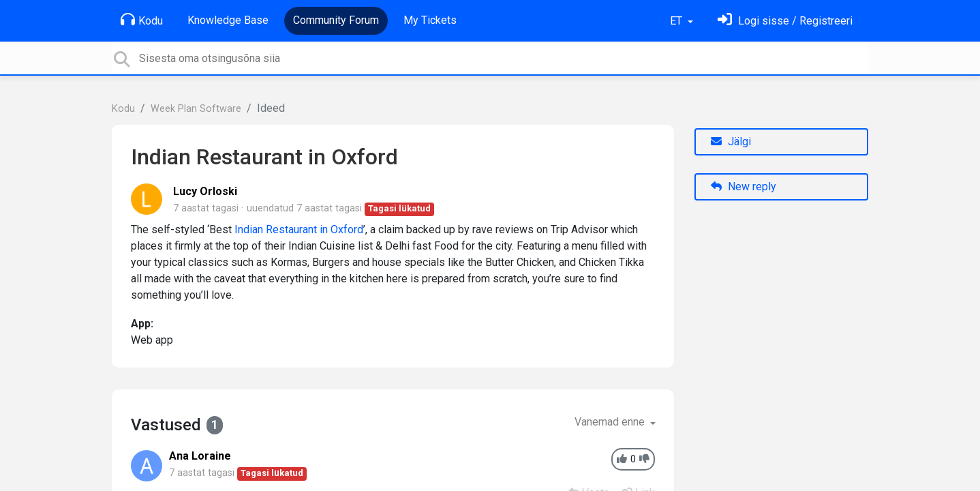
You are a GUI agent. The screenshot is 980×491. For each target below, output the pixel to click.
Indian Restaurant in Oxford (299, 229)
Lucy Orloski (205, 191)
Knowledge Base (228, 20)
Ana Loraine (200, 456)
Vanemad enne (611, 422)
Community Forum (336, 20)
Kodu (142, 20)
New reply (744, 187)
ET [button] (677, 21)
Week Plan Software (196, 109)
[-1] (644, 459)
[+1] (622, 459)
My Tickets (430, 20)
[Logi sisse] (785, 21)
